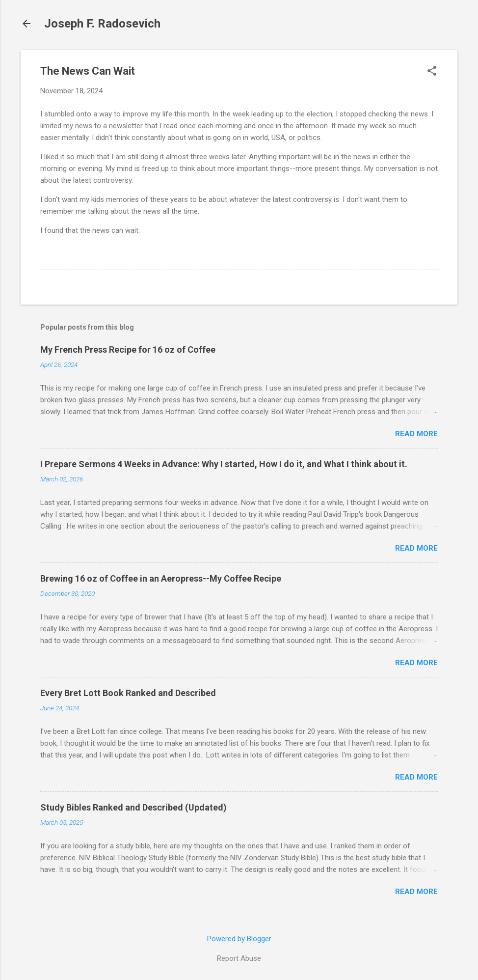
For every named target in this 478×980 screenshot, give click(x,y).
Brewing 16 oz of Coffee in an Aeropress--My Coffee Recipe (161, 578)
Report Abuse (239, 958)
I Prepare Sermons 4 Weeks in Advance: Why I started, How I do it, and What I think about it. (224, 464)
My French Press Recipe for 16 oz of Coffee (128, 350)
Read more (416, 434)
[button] (432, 72)
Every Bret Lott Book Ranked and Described (128, 693)
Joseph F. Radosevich (102, 24)
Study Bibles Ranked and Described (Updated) (133, 807)
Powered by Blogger (239, 939)
